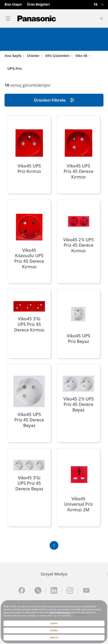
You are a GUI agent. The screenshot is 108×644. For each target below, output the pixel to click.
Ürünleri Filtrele (54, 100)
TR (96, 5)
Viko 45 (81, 56)
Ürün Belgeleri (38, 5)
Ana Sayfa (13, 56)
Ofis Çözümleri (57, 56)
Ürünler (33, 56)
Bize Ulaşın (13, 5)
